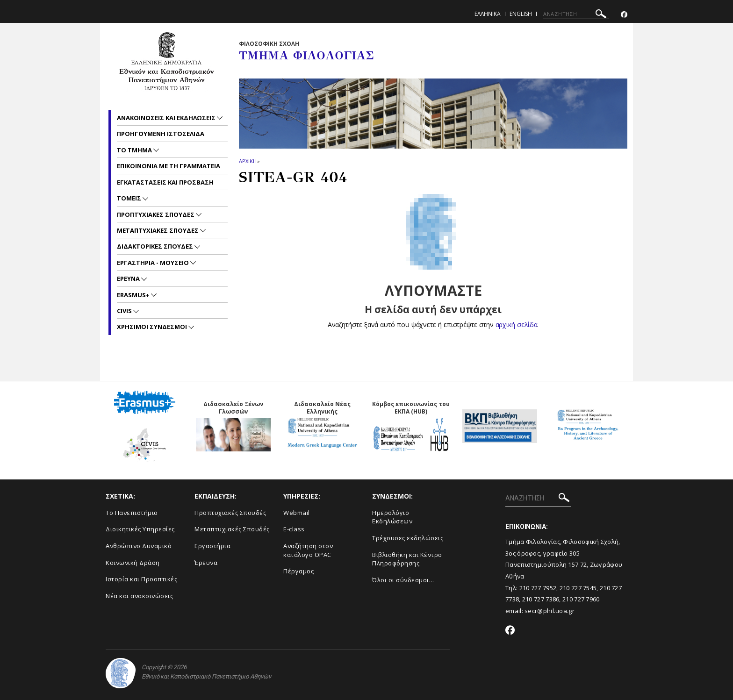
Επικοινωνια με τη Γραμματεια (169, 166)
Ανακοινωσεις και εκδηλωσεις (167, 118)
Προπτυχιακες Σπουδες (156, 214)
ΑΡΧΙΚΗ (248, 161)
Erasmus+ (134, 295)
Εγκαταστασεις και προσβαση (165, 182)
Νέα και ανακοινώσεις (139, 596)
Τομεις (130, 198)
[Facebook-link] (624, 15)
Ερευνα (129, 279)
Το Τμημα (135, 150)
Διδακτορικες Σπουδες (156, 246)
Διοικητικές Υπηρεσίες (140, 529)
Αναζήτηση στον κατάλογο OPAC (308, 550)
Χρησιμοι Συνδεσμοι (153, 327)
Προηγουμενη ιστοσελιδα (161, 134)
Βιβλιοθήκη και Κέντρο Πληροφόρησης (407, 559)
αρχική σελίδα (516, 325)
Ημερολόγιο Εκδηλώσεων (392, 517)
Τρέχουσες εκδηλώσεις (408, 538)
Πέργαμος (298, 571)
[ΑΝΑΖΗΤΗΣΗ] (576, 14)
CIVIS (125, 311)
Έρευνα (206, 563)
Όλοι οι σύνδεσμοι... (403, 580)
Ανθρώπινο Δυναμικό (139, 546)
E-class (294, 529)
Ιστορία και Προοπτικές (141, 579)
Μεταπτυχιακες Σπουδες (158, 230)
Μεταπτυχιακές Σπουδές (232, 529)
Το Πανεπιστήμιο (132, 513)
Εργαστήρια (212, 546)
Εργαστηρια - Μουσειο (154, 263)
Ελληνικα (488, 14)
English (521, 14)
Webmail (297, 513)
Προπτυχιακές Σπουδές (230, 513)
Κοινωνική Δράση (133, 563)
